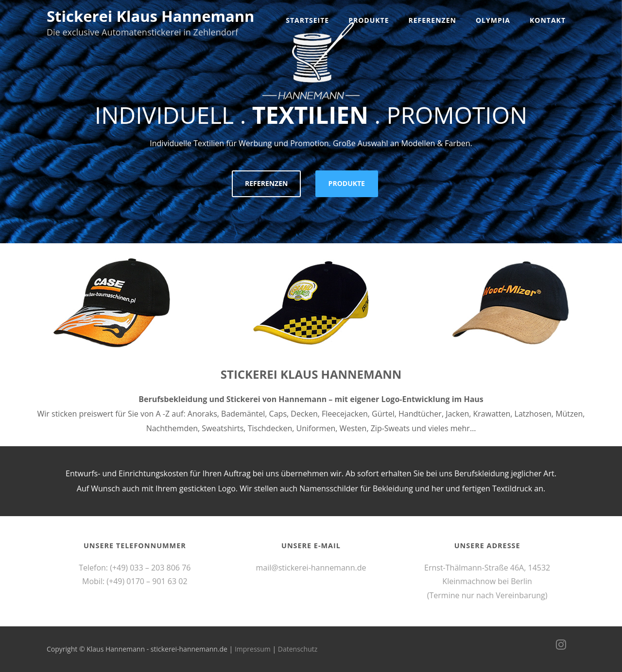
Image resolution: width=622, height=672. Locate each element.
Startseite (307, 20)
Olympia (493, 20)
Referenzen (432, 20)
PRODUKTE (347, 183)
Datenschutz (298, 649)
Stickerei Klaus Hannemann (150, 16)
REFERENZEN (266, 183)
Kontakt (548, 20)
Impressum (253, 649)
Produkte (369, 20)
